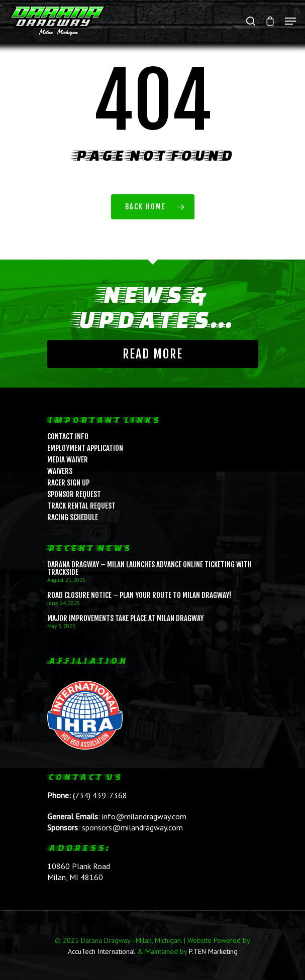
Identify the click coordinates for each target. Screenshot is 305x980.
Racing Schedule (73, 517)
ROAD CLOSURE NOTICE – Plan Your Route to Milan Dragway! (139, 595)
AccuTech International (101, 951)
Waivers (60, 471)
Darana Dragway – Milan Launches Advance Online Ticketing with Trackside (149, 568)
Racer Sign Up (68, 483)
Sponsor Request (74, 494)
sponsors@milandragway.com (132, 827)
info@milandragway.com (144, 816)
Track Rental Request (81, 506)
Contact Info (68, 437)
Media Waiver (68, 460)
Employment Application (85, 448)
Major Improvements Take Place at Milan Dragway (125, 618)
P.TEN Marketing (213, 951)
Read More (153, 354)
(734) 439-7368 (100, 795)
